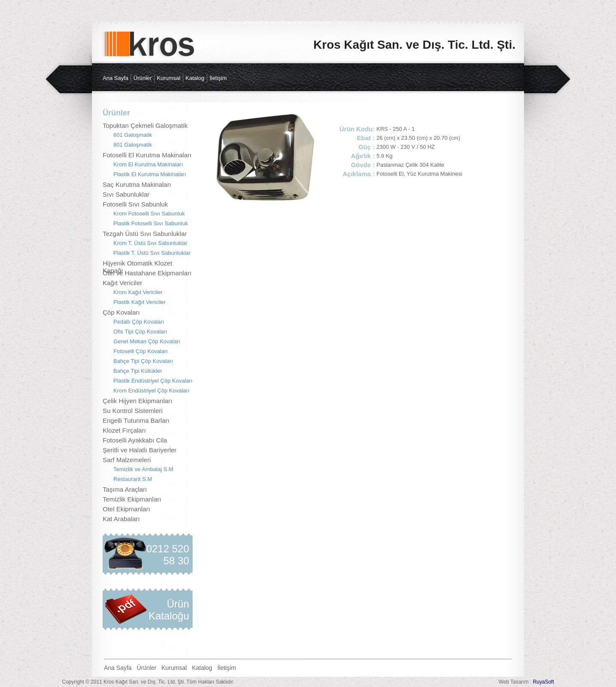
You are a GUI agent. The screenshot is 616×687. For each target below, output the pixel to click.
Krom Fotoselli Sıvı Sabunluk (149, 214)
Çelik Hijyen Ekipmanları (138, 401)
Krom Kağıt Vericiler (138, 292)
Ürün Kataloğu (169, 610)
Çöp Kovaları (121, 312)
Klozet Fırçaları (124, 430)
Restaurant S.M (133, 479)
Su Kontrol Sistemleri (133, 411)
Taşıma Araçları (125, 489)
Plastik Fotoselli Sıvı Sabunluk (151, 223)
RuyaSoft (543, 682)
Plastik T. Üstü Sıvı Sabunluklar (152, 253)
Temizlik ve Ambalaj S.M (143, 469)
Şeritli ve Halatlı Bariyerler (140, 450)
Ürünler (143, 78)
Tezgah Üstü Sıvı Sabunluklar (145, 234)
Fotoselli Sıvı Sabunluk (135, 204)
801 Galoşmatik (133, 145)
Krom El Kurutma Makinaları (148, 164)
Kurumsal (169, 78)
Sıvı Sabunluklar (126, 194)
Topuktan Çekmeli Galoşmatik (145, 125)
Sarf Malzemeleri (127, 460)
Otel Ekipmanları (126, 509)
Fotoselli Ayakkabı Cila (135, 440)
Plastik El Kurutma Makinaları (150, 174)
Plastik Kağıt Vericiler (139, 302)
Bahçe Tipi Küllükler (138, 371)
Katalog (195, 78)
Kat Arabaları (121, 519)
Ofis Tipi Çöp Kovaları (140, 332)
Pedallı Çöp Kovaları (139, 322)
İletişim (218, 78)
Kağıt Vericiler (123, 283)
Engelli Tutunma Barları (136, 420)
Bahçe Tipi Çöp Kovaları (143, 361)
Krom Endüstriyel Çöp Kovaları (151, 391)
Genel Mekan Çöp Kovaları (147, 341)
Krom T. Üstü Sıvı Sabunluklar (150, 243)
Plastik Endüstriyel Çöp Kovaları (153, 381)
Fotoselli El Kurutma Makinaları (147, 155)
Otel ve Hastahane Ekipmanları (147, 273)
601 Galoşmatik (133, 135)
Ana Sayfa (115, 78)
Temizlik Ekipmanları (132, 499)
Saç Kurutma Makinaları (137, 184)
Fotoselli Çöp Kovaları (141, 351)
